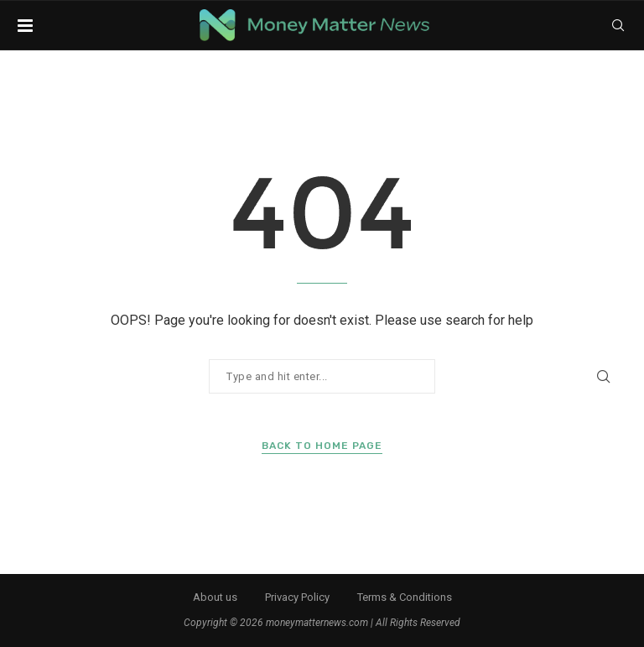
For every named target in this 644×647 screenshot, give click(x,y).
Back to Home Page (322, 446)
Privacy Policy (297, 597)
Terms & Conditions (405, 597)
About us (215, 597)
